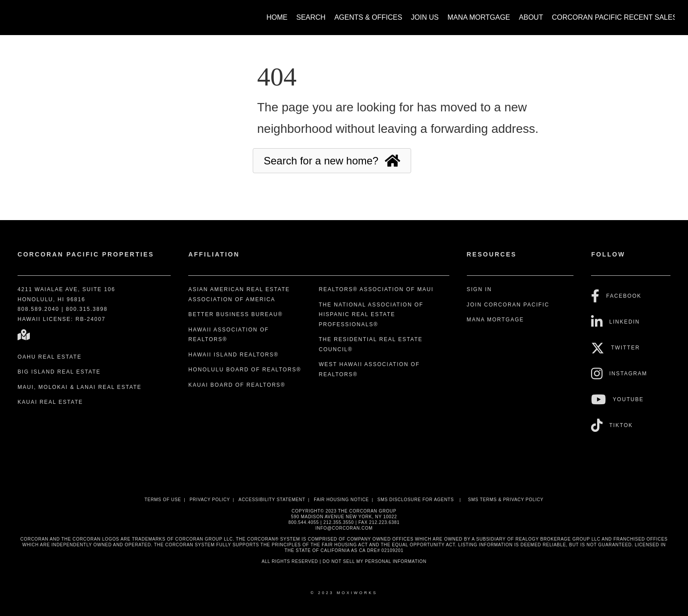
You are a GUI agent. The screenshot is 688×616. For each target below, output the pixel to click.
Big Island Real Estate (59, 372)
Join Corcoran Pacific (508, 305)
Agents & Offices (368, 17)
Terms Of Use (163, 500)
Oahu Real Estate (50, 357)
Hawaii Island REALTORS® (233, 355)
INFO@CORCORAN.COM (344, 528)
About (531, 17)
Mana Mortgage (479, 17)
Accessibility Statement (272, 500)
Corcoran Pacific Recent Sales (615, 17)
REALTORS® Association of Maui (376, 289)
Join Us (425, 17)
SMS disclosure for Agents (416, 500)
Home (277, 17)
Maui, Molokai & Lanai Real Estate (80, 387)
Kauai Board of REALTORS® (237, 385)
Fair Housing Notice (341, 500)
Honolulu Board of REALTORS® (245, 370)
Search (311, 17)
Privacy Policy (210, 500)
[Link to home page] (18, 13)
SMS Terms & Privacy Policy (506, 500)
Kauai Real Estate (50, 402)
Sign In (479, 289)
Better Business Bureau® (235, 314)
